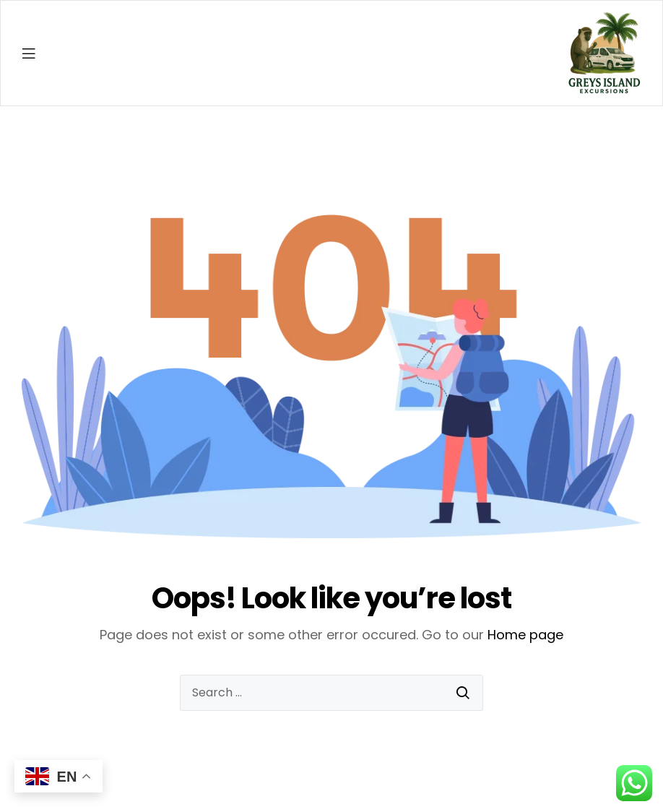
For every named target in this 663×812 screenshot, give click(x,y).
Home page (525, 635)
